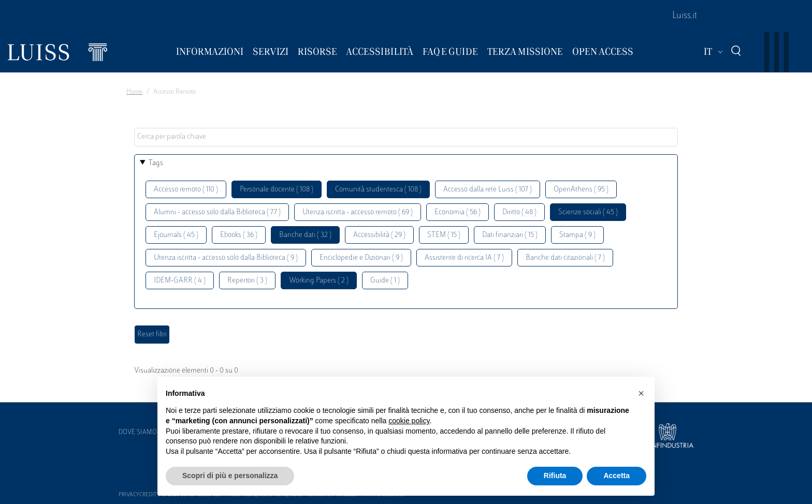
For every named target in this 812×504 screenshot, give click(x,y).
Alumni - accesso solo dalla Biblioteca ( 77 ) (217, 212)
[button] (641, 393)
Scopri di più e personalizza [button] (230, 476)
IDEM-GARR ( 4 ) (180, 281)
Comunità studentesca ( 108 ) (378, 190)
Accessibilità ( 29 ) (379, 235)
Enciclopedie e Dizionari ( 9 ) (361, 258)
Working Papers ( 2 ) (319, 281)
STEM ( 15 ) (444, 235)
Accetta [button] (617, 476)
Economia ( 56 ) (458, 212)
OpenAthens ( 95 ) (581, 190)
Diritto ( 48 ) (519, 212)
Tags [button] (156, 163)
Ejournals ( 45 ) (176, 235)
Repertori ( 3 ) (247, 281)
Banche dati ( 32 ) (305, 235)
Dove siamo (138, 433)
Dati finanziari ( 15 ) (510, 235)
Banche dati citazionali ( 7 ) (565, 258)
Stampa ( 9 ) (577, 235)
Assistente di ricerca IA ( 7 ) (464, 258)
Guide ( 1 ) (385, 281)
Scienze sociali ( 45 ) (588, 212)
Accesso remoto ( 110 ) (186, 190)
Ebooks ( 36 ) (239, 235)
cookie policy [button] (409, 421)
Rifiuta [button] (555, 476)
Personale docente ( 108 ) (277, 190)
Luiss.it (685, 16)
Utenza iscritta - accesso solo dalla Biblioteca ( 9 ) (226, 258)
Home (134, 92)
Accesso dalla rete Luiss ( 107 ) (488, 190)
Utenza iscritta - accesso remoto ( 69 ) (358, 212)
